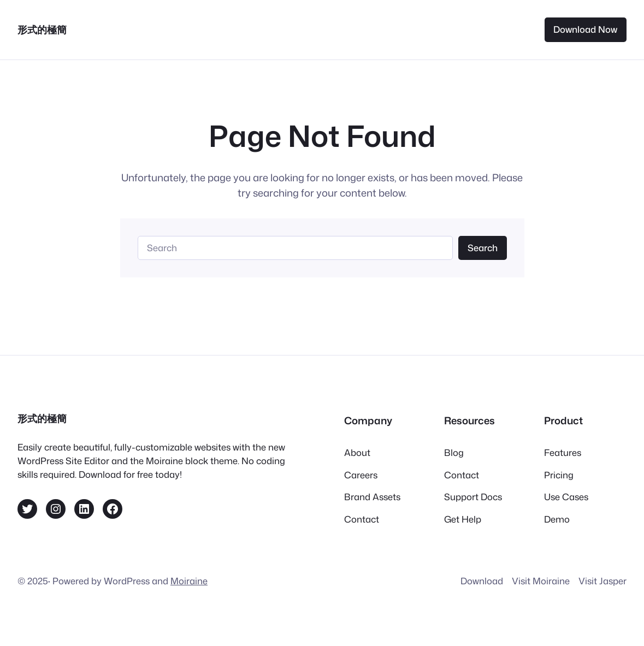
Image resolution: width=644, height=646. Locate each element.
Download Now (585, 29)
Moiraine (189, 581)
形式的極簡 (42, 29)
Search (483, 248)
